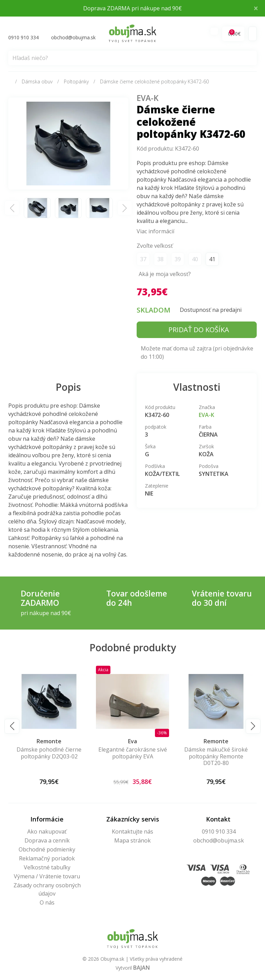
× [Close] (256, 8)
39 (178, 259)
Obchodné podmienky (47, 849)
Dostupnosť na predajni (211, 310)
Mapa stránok (132, 840)
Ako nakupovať (47, 831)
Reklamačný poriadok (47, 858)
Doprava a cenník (47, 840)
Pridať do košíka (199, 330)
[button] (12, 726)
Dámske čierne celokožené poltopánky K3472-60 (154, 81)
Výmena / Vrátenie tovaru (47, 876)
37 (143, 259)
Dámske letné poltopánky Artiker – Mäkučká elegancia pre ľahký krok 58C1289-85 (45, 759)
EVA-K (148, 98)
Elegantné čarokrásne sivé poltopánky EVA (212, 753)
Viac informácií (155, 231)
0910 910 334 (219, 831)
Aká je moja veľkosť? (165, 274)
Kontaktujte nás (132, 831)
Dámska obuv (37, 81)
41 (212, 259)
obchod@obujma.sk (219, 840)
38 (160, 259)
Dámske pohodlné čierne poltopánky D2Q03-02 (128, 753)
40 (195, 259)
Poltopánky (76, 81)
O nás (47, 902)
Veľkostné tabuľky (47, 867)
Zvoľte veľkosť (155, 246)
